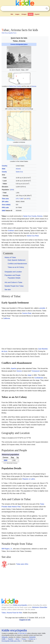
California (7, 318)
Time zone (5, 199)
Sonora (19, 371)
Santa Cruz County (15, 86)
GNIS (4, 211)
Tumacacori (36, 371)
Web (12, 14)
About (17, 639)
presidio (42, 308)
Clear (43, 9)
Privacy (24, 639)
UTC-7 (18, 199)
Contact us (32, 639)
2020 (12, 190)
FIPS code (5, 208)
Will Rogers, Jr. (7, 549)
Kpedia (31, 14)
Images (17, 14)
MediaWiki (32, 637)
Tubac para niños (22, 564)
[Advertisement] (25, 22)
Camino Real (27, 313)
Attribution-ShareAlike (40, 607)
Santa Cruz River (33, 236)
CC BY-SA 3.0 (22, 633)
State (4, 169)
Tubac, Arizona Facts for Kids (12, 613)
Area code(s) (6, 205)
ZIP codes (5, 202)
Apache (14, 368)
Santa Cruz (19, 172)
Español (37, 14)
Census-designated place (19, 44)
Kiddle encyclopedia (20, 605)
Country (5, 166)
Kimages (24, 14)
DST (28, 199)
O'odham (11, 231)
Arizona (34, 86)
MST (22, 199)
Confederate (39, 378)
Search (47, 8)
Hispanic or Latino (29, 479)
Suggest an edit (25, 620)
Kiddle (4, 639)
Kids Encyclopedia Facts (9, 33)
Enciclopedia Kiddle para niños (11, 641)
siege (29, 375)
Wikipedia (5, 637)
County (4, 172)
